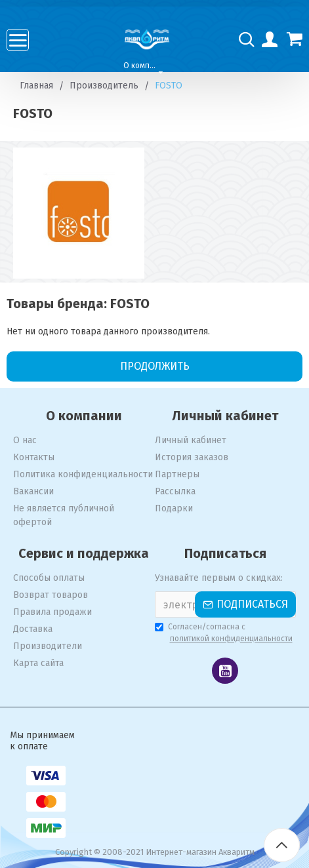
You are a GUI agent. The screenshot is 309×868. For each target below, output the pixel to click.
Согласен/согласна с (225, 633)
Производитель (104, 86)
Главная (36, 86)
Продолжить (155, 366)
